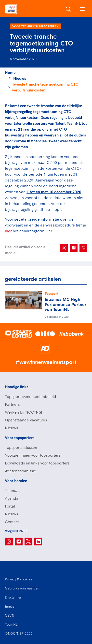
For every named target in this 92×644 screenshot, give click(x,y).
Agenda (12, 498)
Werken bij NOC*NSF (24, 412)
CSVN (10, 615)
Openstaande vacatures (26, 420)
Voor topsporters (20, 438)
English (11, 606)
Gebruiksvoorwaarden (22, 588)
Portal (10, 506)
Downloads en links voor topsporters (37, 463)
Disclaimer (13, 597)
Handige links (17, 387)
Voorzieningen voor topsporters (33, 455)
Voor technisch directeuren (35, 26)
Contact (12, 522)
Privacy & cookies (19, 579)
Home (10, 72)
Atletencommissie (20, 471)
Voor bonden (16, 481)
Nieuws (20, 78)
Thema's (13, 490)
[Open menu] (81, 9)
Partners (12, 404)
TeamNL (11, 624)
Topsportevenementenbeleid (31, 396)
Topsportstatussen (21, 447)
